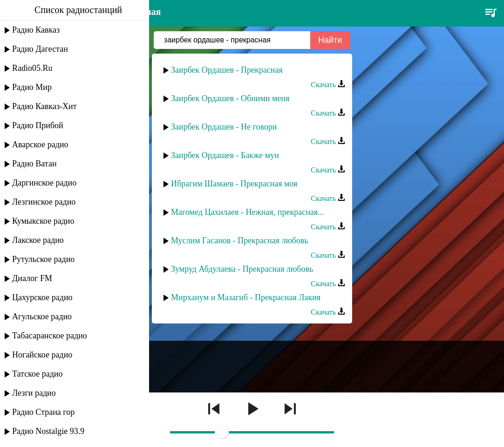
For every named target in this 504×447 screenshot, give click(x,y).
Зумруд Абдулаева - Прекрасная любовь (242, 269)
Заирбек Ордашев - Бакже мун (225, 155)
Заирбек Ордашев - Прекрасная (227, 70)
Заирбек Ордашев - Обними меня (230, 98)
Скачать (328, 85)
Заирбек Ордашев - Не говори (224, 127)
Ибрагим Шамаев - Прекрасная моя (234, 184)
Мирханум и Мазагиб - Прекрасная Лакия (246, 297)
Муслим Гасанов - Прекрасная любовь (240, 241)
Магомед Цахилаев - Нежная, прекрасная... (248, 212)
